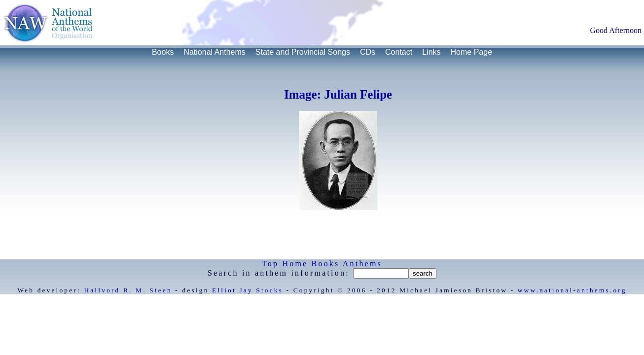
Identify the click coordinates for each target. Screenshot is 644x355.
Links (431, 52)
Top (270, 264)
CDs (368, 52)
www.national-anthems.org (572, 290)
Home (295, 264)
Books (163, 52)
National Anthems (214, 52)
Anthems (362, 264)
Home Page (472, 52)
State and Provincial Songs (303, 52)
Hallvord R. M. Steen (128, 290)
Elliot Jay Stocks (248, 290)
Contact (399, 52)
